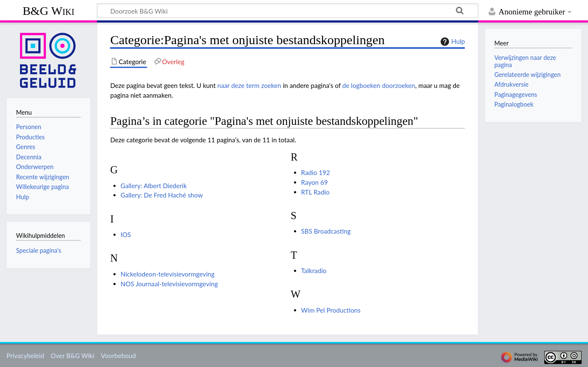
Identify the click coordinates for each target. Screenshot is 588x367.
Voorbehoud (118, 356)
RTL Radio (315, 192)
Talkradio (314, 271)
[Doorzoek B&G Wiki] (288, 11)
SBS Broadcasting (326, 231)
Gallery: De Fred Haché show (162, 195)
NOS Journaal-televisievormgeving (169, 284)
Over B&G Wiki (72, 356)
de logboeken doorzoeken (379, 85)
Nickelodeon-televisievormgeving (168, 274)
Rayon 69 (315, 182)
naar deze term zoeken (249, 85)
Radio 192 (316, 172)
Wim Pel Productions (331, 310)
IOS (126, 234)
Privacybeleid (25, 356)
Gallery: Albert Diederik (154, 186)
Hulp (452, 42)
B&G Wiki (48, 11)
